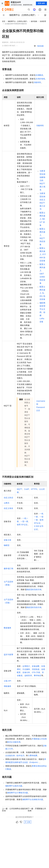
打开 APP (41, 3)
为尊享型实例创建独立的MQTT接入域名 (42, 180)
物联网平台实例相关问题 (33, 799)
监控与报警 (8, 655)
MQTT (20, 489)
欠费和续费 (33, 756)
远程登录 (28, 676)
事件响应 (38, 676)
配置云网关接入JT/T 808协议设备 (43, 254)
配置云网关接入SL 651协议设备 (42, 293)
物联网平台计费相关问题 (18, 793)
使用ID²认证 (22, 525)
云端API (8, 681)
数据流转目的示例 (34, 589)
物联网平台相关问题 (14, 786)
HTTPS (34, 489)
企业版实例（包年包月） (16, 756)
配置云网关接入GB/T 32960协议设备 (42, 274)
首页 (4, 21)
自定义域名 (8, 508)
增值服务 (8, 686)
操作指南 (34, 21)
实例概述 (39, 75)
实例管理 (43, 21)
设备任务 (26, 672)
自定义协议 (8, 498)
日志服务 (26, 669)
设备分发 (8, 540)
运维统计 (26, 666)
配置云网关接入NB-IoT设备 (42, 219)
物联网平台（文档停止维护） (18, 21)
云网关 (7, 503)
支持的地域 (40, 79)
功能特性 (37, 82)
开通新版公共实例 (39, 739)
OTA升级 (36, 672)
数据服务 (8, 628)
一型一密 (24, 521)
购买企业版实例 (14, 742)
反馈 (28, 822)
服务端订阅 (8, 569)
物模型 (7, 545)
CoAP (27, 489)
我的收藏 (40, 46)
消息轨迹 (36, 669)
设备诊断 (36, 666)
